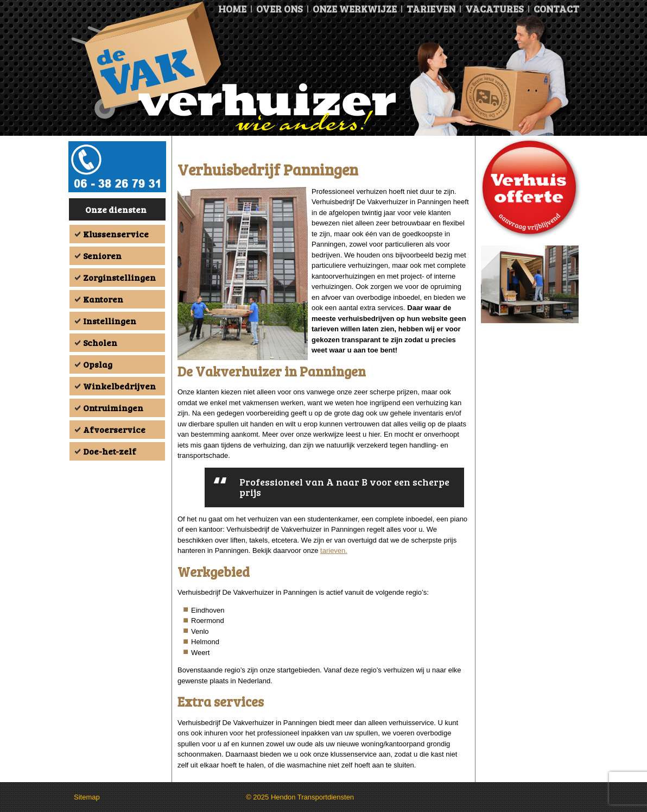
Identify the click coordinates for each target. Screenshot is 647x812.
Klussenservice (116, 234)
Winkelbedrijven (119, 386)
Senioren (102, 256)
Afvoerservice (114, 429)
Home (232, 9)
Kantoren (103, 299)
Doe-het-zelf (110, 451)
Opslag (98, 364)
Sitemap (87, 797)
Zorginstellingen (119, 277)
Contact (556, 9)
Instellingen (110, 321)
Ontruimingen (113, 408)
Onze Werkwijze (355, 9)
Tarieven (431, 9)
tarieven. (334, 550)
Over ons (280, 9)
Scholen (100, 342)
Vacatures (494, 9)
